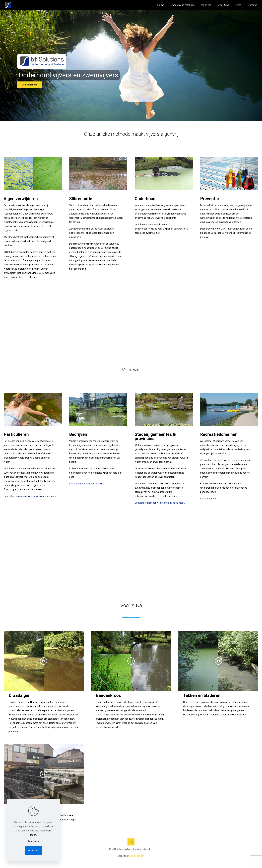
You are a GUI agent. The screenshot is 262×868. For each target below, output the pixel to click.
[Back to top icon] (131, 842)
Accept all (33, 850)
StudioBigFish (137, 856)
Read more (33, 841)
